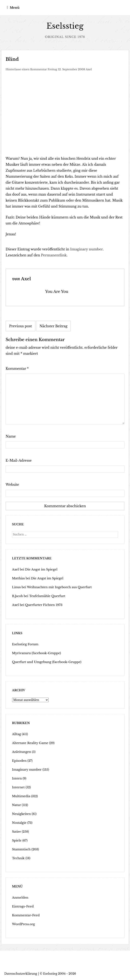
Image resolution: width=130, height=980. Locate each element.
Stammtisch (21, 849)
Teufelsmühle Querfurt (46, 596)
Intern (17, 778)
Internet (18, 787)
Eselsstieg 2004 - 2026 (60, 973)
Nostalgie (19, 823)
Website (12, 485)
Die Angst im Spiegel (40, 569)
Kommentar (17, 369)
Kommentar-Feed (25, 915)
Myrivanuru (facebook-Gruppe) (35, 653)
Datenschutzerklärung (21, 973)
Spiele (16, 840)
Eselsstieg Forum (24, 644)
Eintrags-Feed (22, 906)
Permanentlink (54, 255)
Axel (89, 69)
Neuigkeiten (21, 814)
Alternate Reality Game (29, 743)
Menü (15, 8)
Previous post (20, 326)
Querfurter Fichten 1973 (42, 605)
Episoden (19, 761)
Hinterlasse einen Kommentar (26, 69)
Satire (16, 831)
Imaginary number (87, 249)
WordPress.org (23, 924)
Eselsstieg (65, 26)
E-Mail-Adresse (19, 460)
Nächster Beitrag (54, 326)
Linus (16, 587)
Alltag (16, 734)
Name (11, 436)
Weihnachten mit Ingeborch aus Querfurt (57, 587)
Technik (18, 858)
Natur (16, 805)
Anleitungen (21, 752)
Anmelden (20, 897)
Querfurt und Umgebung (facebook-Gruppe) (45, 662)
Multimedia (21, 796)
